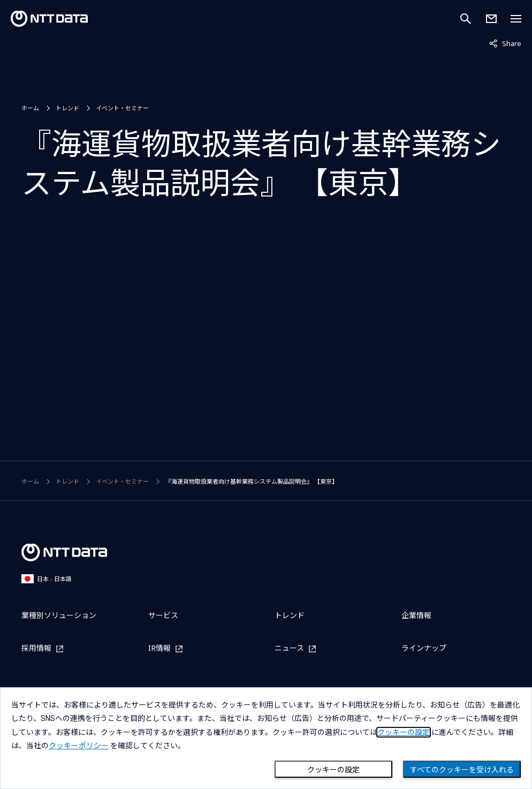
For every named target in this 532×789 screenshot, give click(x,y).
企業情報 (416, 615)
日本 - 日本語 (47, 579)
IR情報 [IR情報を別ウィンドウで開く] (159, 648)
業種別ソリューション (59, 615)
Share (505, 43)
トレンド (67, 108)
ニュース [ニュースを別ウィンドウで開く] (289, 648)
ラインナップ (424, 648)
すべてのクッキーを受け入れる (462, 770)
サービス (163, 615)
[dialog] (266, 738)
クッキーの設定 (333, 770)
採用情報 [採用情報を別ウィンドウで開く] (36, 648)
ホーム (30, 108)
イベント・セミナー (122, 108)
